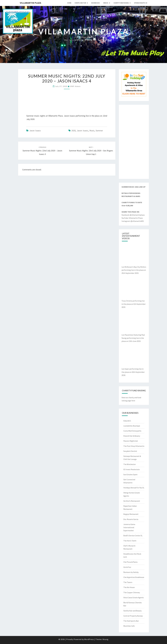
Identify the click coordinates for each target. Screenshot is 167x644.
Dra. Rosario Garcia (131, 519)
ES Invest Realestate (132, 469)
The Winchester (130, 464)
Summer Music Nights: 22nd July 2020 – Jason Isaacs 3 (42, 151)
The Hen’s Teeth (130, 541)
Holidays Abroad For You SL (134, 488)
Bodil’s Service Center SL (133, 536)
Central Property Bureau (133, 616)
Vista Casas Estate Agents (134, 597)
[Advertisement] (134, 142)
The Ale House (129, 587)
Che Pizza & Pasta (130, 562)
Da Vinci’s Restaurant (132, 501)
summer (99, 131)
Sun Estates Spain (130, 474)
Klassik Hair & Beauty (132, 436)
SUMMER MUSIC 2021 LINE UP (134, 187)
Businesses (96, 3)
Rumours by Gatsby (131, 572)
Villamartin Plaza (30, 3)
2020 (74, 131)
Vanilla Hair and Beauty (132, 611)
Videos (106, 3)
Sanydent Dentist (130, 451)
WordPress (89, 639)
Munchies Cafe (129, 626)
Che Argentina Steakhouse (134, 577)
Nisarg (105, 639)
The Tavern (128, 582)
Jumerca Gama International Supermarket (129, 527)
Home (69, 3)
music (92, 131)
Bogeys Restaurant (131, 514)
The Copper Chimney (132, 592)
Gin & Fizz (127, 567)
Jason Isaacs (35, 131)
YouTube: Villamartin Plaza (132, 218)
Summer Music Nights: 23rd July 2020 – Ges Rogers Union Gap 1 (91, 151)
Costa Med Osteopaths (132, 431)
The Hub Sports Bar (131, 621)
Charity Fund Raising (121, 3)
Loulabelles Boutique (132, 426)
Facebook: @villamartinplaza (133, 215)
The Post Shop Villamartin (134, 446)
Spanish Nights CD (141, 3)
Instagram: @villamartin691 (133, 221)
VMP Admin (75, 86)
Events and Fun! (80, 3)
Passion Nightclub (131, 441)
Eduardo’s (127, 421)
